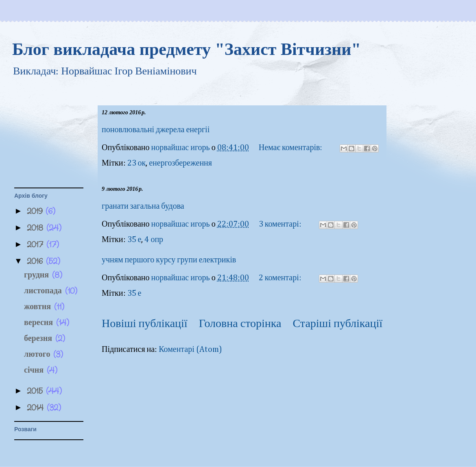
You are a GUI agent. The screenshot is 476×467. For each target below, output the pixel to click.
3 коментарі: (281, 224)
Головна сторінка (240, 324)
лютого (39, 355)
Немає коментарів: (291, 148)
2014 (37, 408)
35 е (134, 240)
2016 (36, 261)
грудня (38, 275)
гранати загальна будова (143, 206)
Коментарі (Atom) (190, 349)
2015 (36, 391)
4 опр (154, 240)
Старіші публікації (338, 324)
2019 (36, 211)
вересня (40, 323)
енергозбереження (180, 163)
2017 (37, 245)
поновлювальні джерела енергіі (156, 130)
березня (40, 339)
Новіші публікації (145, 324)
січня (35, 370)
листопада (45, 291)
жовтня (39, 307)
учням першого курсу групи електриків (169, 260)
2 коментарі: (281, 278)
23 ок (137, 163)
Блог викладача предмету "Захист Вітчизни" (187, 49)
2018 (37, 228)
